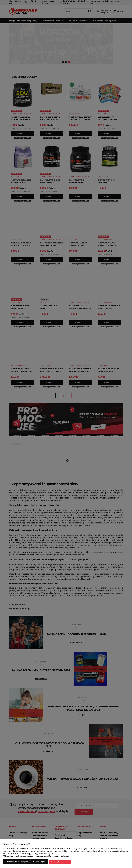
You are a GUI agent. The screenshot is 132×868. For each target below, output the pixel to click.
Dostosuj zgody (40, 862)
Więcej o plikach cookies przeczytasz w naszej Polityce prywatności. (37, 857)
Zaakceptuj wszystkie (60, 862)
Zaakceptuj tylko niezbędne (17, 862)
